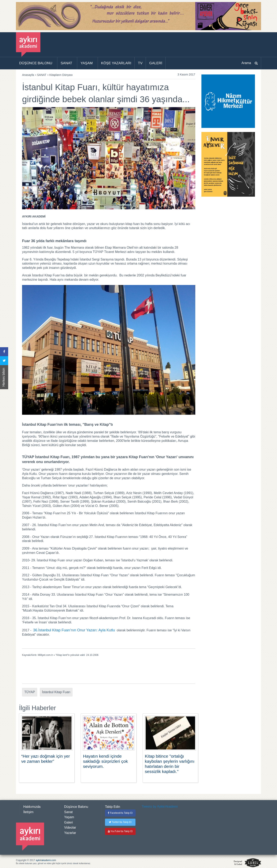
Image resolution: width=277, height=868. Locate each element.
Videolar (70, 828)
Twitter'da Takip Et (120, 822)
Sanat (68, 812)
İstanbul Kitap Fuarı (56, 692)
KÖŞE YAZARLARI (116, 63)
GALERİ (156, 63)
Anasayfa (28, 75)
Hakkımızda (32, 807)
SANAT (66, 63)
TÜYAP (30, 692)
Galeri (69, 822)
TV (140, 63)
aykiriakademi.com (46, 860)
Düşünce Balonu (76, 807)
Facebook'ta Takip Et (120, 813)
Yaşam (69, 817)
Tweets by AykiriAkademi (160, 806)
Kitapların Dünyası (61, 75)
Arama (246, 63)
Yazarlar (70, 833)
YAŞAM (87, 63)
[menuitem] (37, 63)
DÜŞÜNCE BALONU (36, 63)
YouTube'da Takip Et (120, 831)
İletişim (28, 812)
